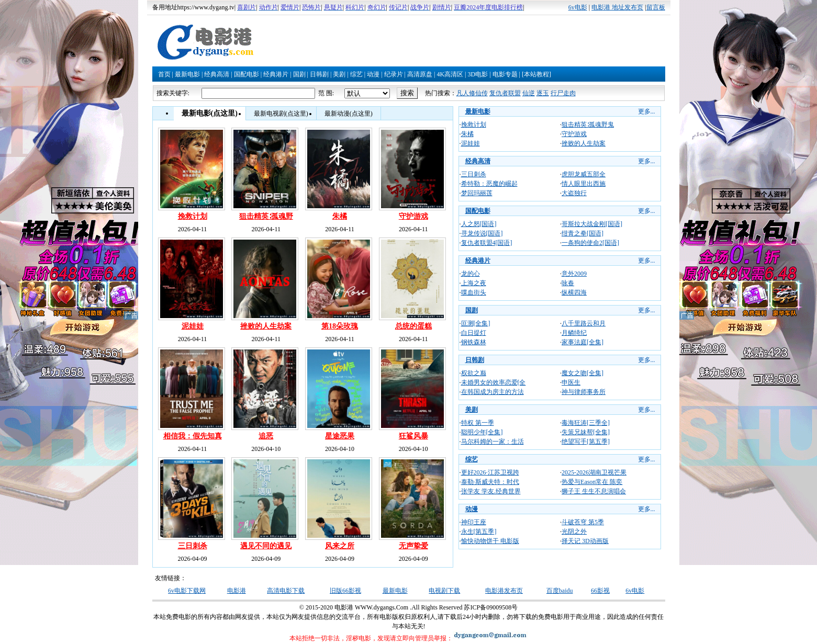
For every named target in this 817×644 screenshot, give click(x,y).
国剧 (299, 74)
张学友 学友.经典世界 (491, 491)
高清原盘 (420, 74)
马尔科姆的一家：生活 (493, 442)
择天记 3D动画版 (585, 541)
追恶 (266, 436)
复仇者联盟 (505, 93)
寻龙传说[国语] (482, 233)
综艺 (356, 74)
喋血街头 (474, 292)
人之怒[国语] (479, 224)
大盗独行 (574, 193)
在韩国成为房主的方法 (493, 392)
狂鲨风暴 (413, 436)
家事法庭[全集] (583, 342)
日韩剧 (319, 74)
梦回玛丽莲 (477, 193)
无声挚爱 (413, 546)
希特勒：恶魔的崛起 (489, 184)
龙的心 (471, 274)
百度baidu (560, 591)
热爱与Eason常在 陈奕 (592, 482)
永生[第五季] (479, 532)
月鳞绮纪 (574, 333)
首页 (164, 74)
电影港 (237, 591)
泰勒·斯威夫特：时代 (490, 482)
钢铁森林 (474, 342)
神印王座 (474, 522)
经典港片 (276, 74)
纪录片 (394, 74)
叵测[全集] (476, 323)
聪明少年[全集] (482, 432)
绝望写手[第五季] (586, 442)
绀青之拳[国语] (583, 233)
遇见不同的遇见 (266, 546)
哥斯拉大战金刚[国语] (592, 224)
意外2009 (574, 274)
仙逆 (529, 93)
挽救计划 (193, 216)
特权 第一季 (478, 423)
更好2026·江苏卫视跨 (490, 472)
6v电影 (578, 7)
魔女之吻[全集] (583, 373)
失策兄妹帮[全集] (586, 432)
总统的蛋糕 (413, 326)
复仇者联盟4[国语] (487, 243)
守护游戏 (413, 216)
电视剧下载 (444, 591)
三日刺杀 (193, 546)
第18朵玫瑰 (340, 326)
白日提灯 (474, 333)
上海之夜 (474, 283)
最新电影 (187, 74)
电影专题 (505, 74)
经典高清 (217, 74)
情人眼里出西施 (584, 184)
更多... (647, 111)
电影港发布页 (504, 591)
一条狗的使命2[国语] (590, 243)
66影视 (600, 591)
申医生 (571, 382)
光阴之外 (574, 532)
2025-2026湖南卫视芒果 (594, 472)
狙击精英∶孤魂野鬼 (588, 125)
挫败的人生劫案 (266, 326)
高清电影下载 (286, 591)
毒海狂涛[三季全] (586, 423)
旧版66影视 (345, 591)
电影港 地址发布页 (617, 7)
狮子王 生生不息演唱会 (594, 491)
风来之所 (340, 546)
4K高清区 (450, 74)
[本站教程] (536, 74)
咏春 (568, 283)
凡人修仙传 (472, 93)
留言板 (656, 7)
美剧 (339, 74)
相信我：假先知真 (193, 436)
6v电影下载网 (187, 591)
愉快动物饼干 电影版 (490, 541)
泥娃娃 (193, 326)
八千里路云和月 (584, 323)
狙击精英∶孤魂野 (266, 216)
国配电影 (247, 74)
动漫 (373, 74)
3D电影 (478, 74)
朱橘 (340, 216)
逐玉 (543, 93)
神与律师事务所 (584, 392)
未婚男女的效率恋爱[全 (494, 382)
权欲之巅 (474, 373)
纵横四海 (574, 292)
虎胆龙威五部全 (584, 174)
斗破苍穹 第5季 (583, 522)
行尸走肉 (563, 93)
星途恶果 (340, 436)
